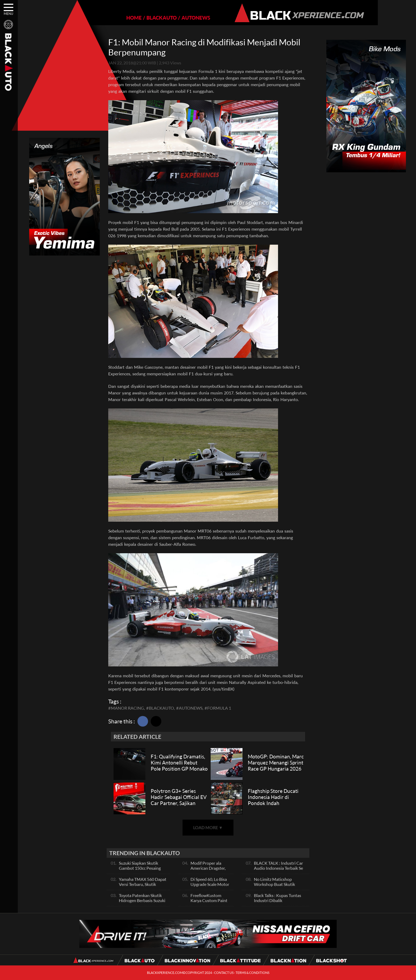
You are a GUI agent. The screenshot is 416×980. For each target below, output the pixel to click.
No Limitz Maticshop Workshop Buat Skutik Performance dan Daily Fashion (275, 887)
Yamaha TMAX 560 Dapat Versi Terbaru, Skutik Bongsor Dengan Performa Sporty (143, 887)
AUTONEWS (177, 18)
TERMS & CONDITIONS (252, 973)
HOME (116, 18)
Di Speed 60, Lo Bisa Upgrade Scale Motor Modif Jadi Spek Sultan (210, 887)
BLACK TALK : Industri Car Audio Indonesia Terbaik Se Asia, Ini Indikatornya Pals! (278, 868)
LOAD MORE (208, 827)
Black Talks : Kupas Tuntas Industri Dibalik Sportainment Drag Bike (278, 900)
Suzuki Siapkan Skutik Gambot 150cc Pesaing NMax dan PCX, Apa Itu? (141, 868)
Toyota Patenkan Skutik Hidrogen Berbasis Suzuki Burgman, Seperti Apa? (142, 900)
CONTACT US (224, 973)
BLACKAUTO (143, 18)
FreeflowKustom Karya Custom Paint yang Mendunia (209, 900)
